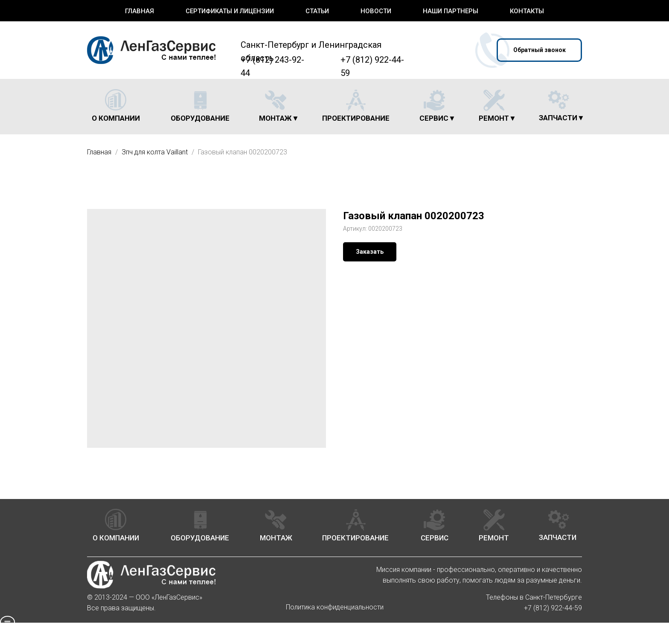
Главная (140, 11)
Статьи (317, 11)
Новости (376, 11)
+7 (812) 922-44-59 (553, 608)
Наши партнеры (451, 11)
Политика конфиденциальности (335, 607)
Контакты (527, 11)
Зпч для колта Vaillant (156, 152)
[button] (539, 50)
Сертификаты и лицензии (230, 11)
